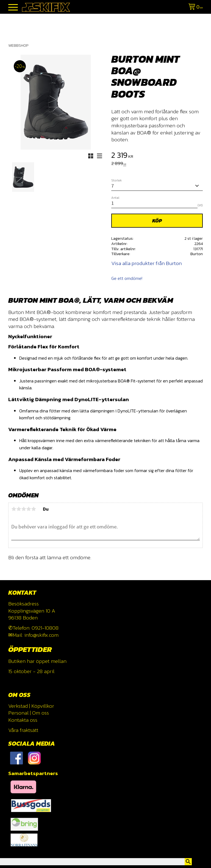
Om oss (41, 713)
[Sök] (188, 862)
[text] (157, 156)
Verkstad (18, 706)
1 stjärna (14, 509)
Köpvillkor (43, 706)
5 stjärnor (34, 509)
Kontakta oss (23, 720)
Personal (18, 713)
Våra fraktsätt (23, 730)
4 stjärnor (29, 509)
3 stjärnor (24, 509)
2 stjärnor (19, 509)
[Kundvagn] (195, 8)
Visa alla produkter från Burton (147, 263)
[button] (13, 8)
